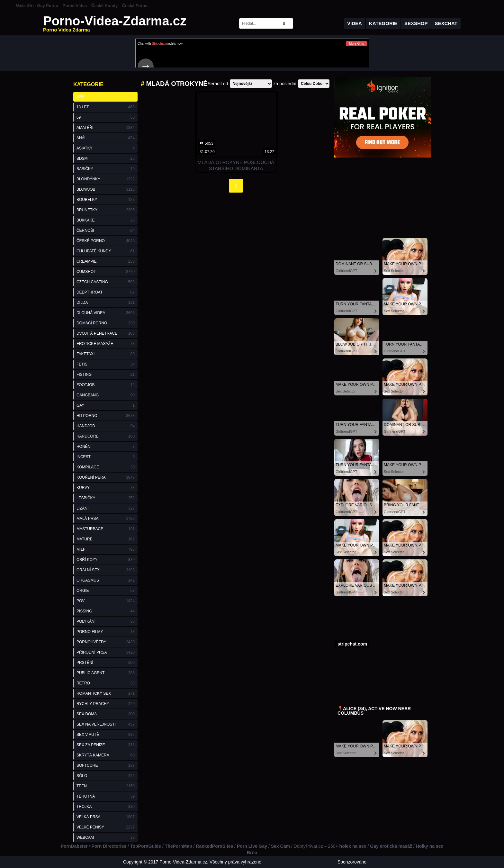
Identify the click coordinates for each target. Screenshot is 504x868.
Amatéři (106, 128)
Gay (106, 405)
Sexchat (446, 23)
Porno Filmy (106, 632)
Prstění (106, 663)
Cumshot (106, 272)
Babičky (106, 169)
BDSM (106, 158)
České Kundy (104, 6)
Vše (80, 97)
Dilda (106, 303)
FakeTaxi (106, 354)
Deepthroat (106, 292)
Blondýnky (106, 179)
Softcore (106, 765)
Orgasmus (106, 580)
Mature (106, 539)
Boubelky (106, 200)
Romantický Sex (106, 693)
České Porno (135, 6)
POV (106, 601)
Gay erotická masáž (391, 846)
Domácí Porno (106, 323)
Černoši (106, 231)
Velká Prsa (106, 817)
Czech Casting (106, 282)
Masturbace (106, 529)
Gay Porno (48, 6)
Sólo (106, 776)
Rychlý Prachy (106, 704)
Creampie (106, 261)
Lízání (106, 508)
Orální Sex (106, 570)
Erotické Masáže (106, 344)
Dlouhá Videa (106, 313)
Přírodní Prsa (106, 652)
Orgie (106, 591)
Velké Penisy (106, 827)
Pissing (106, 611)
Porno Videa (75, 6)
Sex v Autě (106, 735)
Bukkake (106, 220)
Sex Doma (106, 714)
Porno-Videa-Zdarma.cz (115, 23)
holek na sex (353, 846)
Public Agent (106, 673)
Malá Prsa (106, 519)
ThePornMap (179, 846)
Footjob (106, 385)
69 (106, 117)
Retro (106, 683)
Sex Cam (280, 846)
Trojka (106, 807)
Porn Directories (109, 846)
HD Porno (106, 416)
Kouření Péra (106, 477)
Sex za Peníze (106, 745)
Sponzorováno (352, 862)
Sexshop (416, 23)
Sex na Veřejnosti (106, 724)
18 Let (106, 107)
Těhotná (106, 796)
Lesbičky (106, 498)
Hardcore (106, 436)
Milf (106, 549)
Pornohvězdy (106, 642)
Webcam (106, 837)
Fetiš (106, 364)
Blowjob (106, 189)
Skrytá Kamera (106, 755)
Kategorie (383, 23)
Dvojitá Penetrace (106, 333)
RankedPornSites (214, 846)
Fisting (106, 375)
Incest (106, 457)
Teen (106, 786)
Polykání (106, 621)
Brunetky (106, 210)
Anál (106, 138)
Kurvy (106, 488)
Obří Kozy (106, 560)
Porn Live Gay (252, 846)
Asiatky (106, 148)
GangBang (106, 395)
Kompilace (106, 467)
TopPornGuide (146, 846)
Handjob (106, 426)
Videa (355, 23)
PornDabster (74, 846)
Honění (106, 447)
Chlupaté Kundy (106, 251)
